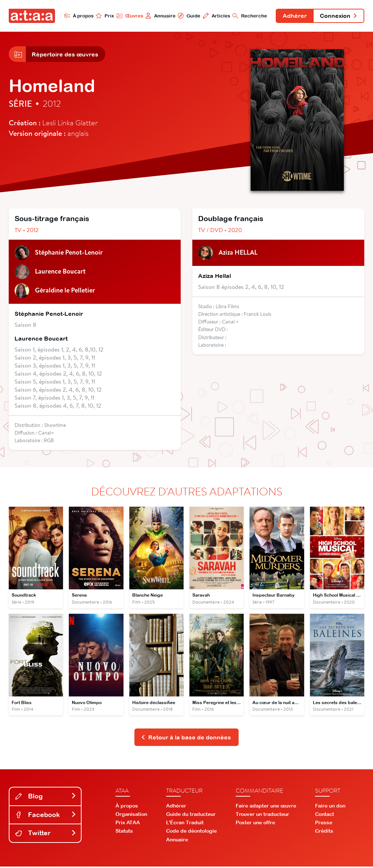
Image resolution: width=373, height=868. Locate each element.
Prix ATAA (128, 824)
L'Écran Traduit (185, 824)
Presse (324, 824)
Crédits (324, 833)
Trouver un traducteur (262, 816)
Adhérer (293, 16)
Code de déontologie (191, 833)
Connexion (338, 16)
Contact (325, 816)
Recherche (248, 16)
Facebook (46, 816)
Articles (214, 16)
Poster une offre (255, 824)
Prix (103, 16)
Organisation (131, 816)
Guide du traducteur (191, 816)
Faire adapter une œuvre (266, 807)
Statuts (124, 833)
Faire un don (330, 807)
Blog (46, 798)
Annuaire (158, 16)
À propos (76, 16)
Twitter (46, 835)
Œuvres (127, 16)
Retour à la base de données (186, 739)
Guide (187, 16)
